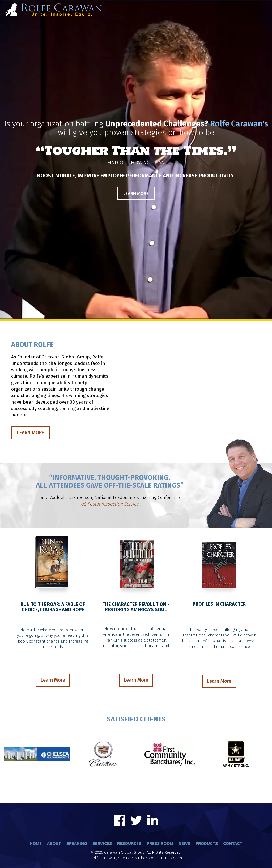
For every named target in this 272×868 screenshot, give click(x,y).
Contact (233, 843)
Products (207, 843)
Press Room (160, 843)
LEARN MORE (31, 433)
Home (36, 843)
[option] (136, 491)
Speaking (77, 843)
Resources (129, 843)
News (184, 843)
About (54, 843)
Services (102, 843)
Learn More (136, 193)
